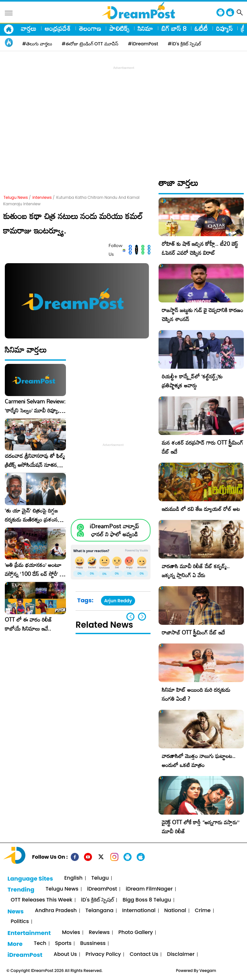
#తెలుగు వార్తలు (37, 44)
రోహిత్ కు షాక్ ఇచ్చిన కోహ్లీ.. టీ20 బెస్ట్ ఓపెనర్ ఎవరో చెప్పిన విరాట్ (200, 248)
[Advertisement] (125, 116)
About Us (65, 954)
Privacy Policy (103, 954)
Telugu (100, 878)
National (175, 911)
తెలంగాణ (90, 28)
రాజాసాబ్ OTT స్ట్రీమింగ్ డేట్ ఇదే (193, 632)
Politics (20, 922)
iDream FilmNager (149, 889)
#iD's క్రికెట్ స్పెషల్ (184, 44)
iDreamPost (102, 889)
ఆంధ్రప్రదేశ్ (58, 28)
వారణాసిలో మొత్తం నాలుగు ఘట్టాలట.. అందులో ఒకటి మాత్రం (199, 760)
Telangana (100, 911)
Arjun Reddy (118, 601)
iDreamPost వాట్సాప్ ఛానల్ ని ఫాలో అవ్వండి (114, 530)
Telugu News (16, 197)
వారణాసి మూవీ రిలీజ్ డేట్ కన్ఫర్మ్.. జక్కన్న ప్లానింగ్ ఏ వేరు (196, 571)
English (73, 878)
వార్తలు (29, 28)
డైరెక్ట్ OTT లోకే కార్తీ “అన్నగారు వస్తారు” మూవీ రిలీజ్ (201, 827)
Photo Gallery (136, 933)
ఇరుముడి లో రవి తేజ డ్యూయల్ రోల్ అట (201, 509)
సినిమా (145, 28)
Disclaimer (181, 954)
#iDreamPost (143, 44)
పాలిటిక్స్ (119, 28)
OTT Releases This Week (41, 900)
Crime (203, 911)
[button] (142, 617)
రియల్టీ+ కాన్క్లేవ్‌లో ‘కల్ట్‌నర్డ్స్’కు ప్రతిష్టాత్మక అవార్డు (192, 381)
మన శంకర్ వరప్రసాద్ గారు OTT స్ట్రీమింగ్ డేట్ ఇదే (202, 447)
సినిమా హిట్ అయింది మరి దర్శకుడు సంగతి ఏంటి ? (196, 694)
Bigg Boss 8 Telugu (147, 900)
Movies (71, 933)
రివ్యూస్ (224, 28)
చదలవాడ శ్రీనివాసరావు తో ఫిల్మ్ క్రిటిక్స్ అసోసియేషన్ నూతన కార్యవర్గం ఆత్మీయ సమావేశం (35, 460)
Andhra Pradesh (56, 911)
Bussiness (93, 943)
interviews (42, 197)
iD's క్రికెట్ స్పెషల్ (97, 900)
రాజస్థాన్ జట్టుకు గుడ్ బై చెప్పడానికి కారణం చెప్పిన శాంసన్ (202, 314)
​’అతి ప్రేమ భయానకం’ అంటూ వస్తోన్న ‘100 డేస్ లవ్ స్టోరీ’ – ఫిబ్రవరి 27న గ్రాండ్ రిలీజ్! (34, 569)
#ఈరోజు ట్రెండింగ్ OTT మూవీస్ (90, 44)
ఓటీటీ (201, 28)
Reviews (99, 933)
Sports (63, 943)
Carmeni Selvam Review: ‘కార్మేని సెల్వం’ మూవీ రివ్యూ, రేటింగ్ (35, 406)
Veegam (208, 971)
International (139, 911)
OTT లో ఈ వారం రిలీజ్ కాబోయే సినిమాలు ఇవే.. (28, 624)
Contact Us (144, 954)
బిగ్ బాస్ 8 (174, 28)
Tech (40, 943)
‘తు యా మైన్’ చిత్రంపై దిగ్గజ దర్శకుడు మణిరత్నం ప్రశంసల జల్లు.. (33, 515)
